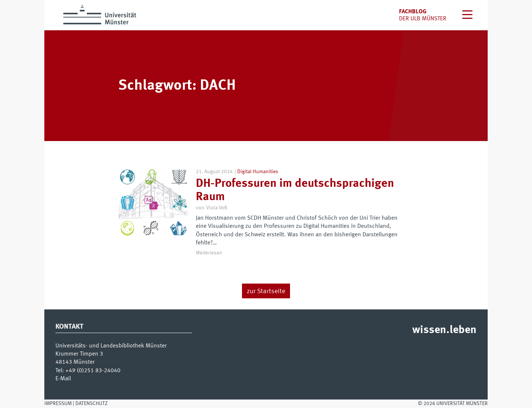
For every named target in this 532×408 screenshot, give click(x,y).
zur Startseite (266, 291)
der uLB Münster (423, 19)
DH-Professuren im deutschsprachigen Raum (295, 190)
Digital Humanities (258, 172)
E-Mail (63, 379)
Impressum (58, 404)
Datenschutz (91, 404)
